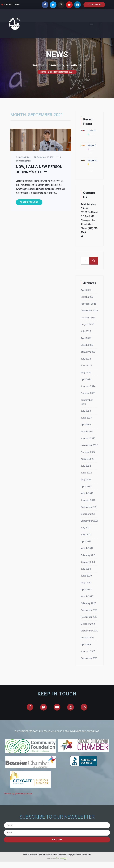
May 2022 (86, 496)
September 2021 (89, 537)
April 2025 (86, 354)
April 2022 (86, 503)
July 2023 (86, 427)
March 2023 (87, 448)
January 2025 (88, 368)
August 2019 (87, 654)
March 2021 (87, 564)
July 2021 (85, 544)
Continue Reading (29, 218)
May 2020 (86, 599)
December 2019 (89, 626)
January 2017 (88, 668)
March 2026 (87, 313)
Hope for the (93, 162)
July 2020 (86, 585)
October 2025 (88, 334)
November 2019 (89, 633)
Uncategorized (25, 177)
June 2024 (86, 382)
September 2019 (89, 647)
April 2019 (86, 661)
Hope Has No (93, 177)
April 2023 (86, 441)
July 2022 (86, 482)
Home (43, 88)
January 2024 (88, 402)
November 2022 (89, 461)
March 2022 (87, 509)
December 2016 (89, 674)
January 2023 (88, 455)
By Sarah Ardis (25, 173)
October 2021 (88, 530)
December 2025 (89, 327)
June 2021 (86, 551)
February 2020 (88, 619)
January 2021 (88, 578)
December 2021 (89, 523)
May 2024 (86, 389)
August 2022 (87, 475)
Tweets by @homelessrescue (18, 810)
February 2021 (88, 571)
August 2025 (87, 341)
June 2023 (86, 434)
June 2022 (86, 489)
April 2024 (86, 396)
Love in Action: (93, 147)
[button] (91, 24)
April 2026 (86, 306)
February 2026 (88, 320)
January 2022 (88, 516)
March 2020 (87, 613)
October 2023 (88, 409)
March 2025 (87, 361)
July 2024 (86, 375)
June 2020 (86, 592)
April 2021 (86, 558)
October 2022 (88, 468)
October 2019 (88, 640)
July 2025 (86, 347)
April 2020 (86, 606)
